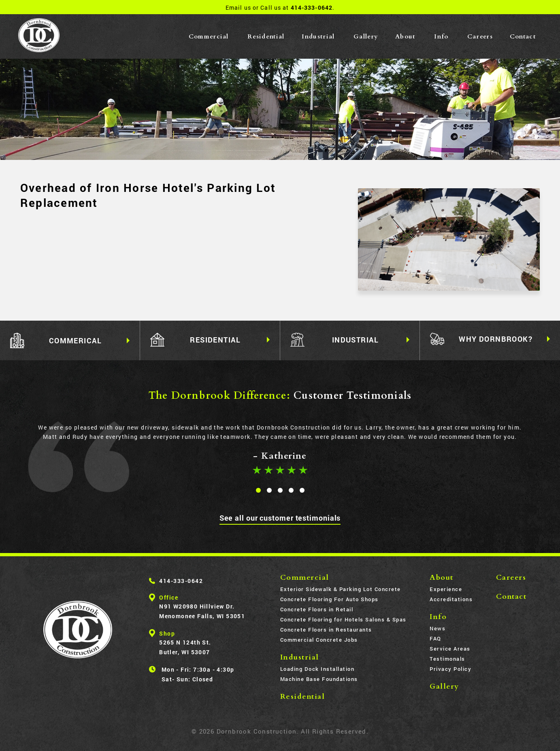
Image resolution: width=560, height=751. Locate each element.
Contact (523, 36)
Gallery (366, 36)
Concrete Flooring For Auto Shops (329, 599)
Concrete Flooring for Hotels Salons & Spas (343, 619)
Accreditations (451, 599)
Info (441, 36)
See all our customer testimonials (280, 518)
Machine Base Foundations (319, 679)
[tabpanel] (280, 447)
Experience (446, 589)
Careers (480, 36)
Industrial (318, 36)
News (438, 628)
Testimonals (447, 659)
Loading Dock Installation (317, 669)
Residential (266, 36)
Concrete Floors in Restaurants (326, 630)
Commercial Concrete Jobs (319, 640)
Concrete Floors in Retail (317, 609)
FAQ (435, 638)
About (405, 36)
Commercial (209, 36)
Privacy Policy (450, 669)
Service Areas (450, 649)
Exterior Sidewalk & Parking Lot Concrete (341, 589)
